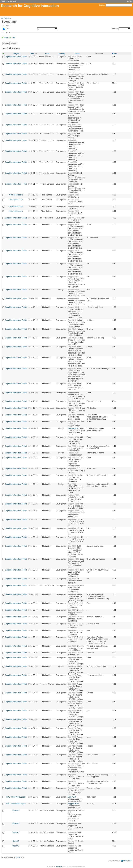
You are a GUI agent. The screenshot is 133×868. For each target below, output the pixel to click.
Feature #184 (73, 453)
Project (16, 54)
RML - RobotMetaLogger (16, 797)
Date (8, 29)
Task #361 (72, 173)
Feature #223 (73, 764)
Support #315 (73, 225)
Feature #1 (72, 823)
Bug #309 (72, 347)
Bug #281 (72, 458)
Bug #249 (72, 546)
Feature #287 (73, 428)
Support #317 (73, 277)
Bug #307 (72, 369)
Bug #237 (72, 603)
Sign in (129, 1)
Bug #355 (72, 218)
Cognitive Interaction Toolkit (16, 57)
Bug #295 (72, 415)
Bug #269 (72, 484)
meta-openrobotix (16, 195)
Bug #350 (72, 134)
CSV (130, 861)
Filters (7, 26)
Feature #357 (73, 206)
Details (6, 43)
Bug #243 (72, 579)
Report (14, 43)
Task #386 (72, 114)
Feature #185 (73, 74)
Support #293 (73, 437)
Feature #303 (73, 408)
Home (3, 1)
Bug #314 (72, 320)
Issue (77, 54)
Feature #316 (73, 290)
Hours (115, 54)
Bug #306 (72, 384)
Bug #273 (72, 475)
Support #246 (73, 559)
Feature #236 (73, 495)
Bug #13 (71, 811)
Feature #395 (73, 105)
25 (17, 857)
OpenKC (16, 811)
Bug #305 (72, 401)
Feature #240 (73, 570)
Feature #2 (72, 841)
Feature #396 (73, 92)
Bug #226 (72, 594)
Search (102, 5)
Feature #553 (73, 63)
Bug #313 (72, 338)
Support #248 (73, 504)
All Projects (5, 18)
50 (19, 857)
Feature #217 (73, 788)
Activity (62, 54)
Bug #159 (72, 797)
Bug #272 (72, 468)
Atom (125, 861)
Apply (6, 37)
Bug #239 (72, 646)
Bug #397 (72, 125)
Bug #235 (72, 653)
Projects (9, 1)
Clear (14, 37)
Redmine (59, 866)
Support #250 (73, 511)
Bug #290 (72, 446)
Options (8, 32)
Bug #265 (72, 520)
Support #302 (73, 392)
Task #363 (72, 140)
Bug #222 (72, 775)
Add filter (115, 29)
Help (14, 1)
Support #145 (73, 804)
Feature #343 (73, 200)
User (47, 54)
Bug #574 (72, 57)
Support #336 (73, 195)
